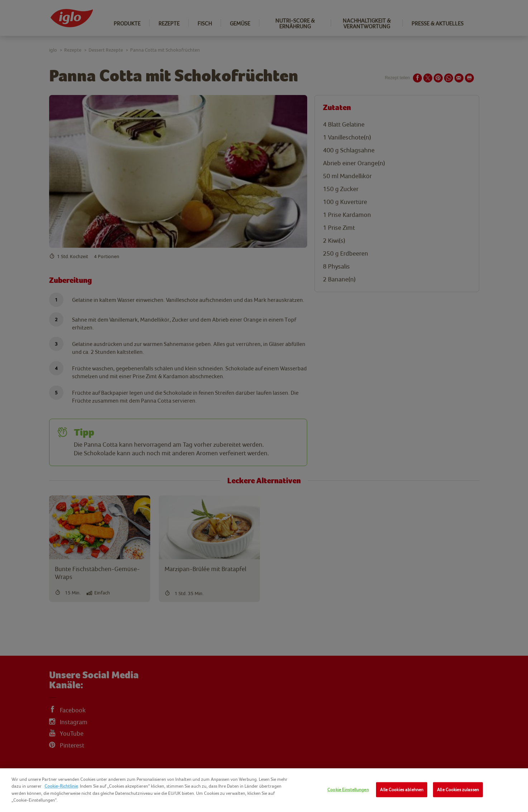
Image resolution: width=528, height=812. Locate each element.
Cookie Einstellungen (348, 790)
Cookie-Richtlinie (61, 786)
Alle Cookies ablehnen (402, 790)
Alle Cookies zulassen (458, 790)
